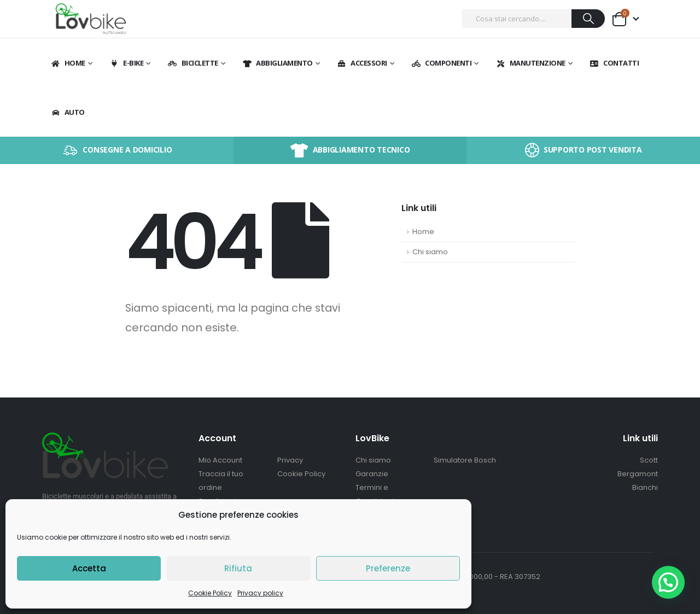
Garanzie (372, 474)
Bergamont (638, 474)
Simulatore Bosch (465, 460)
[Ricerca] (588, 19)
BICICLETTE (193, 63)
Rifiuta (238, 568)
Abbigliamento (277, 63)
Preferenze (388, 568)
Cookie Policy (210, 593)
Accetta (89, 568)
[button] (668, 582)
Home (68, 63)
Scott (649, 460)
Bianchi (645, 487)
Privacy (290, 460)
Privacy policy (260, 593)
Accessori (362, 63)
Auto (68, 112)
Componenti (441, 63)
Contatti (614, 63)
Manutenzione (530, 63)
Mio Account (220, 460)
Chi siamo (430, 252)
